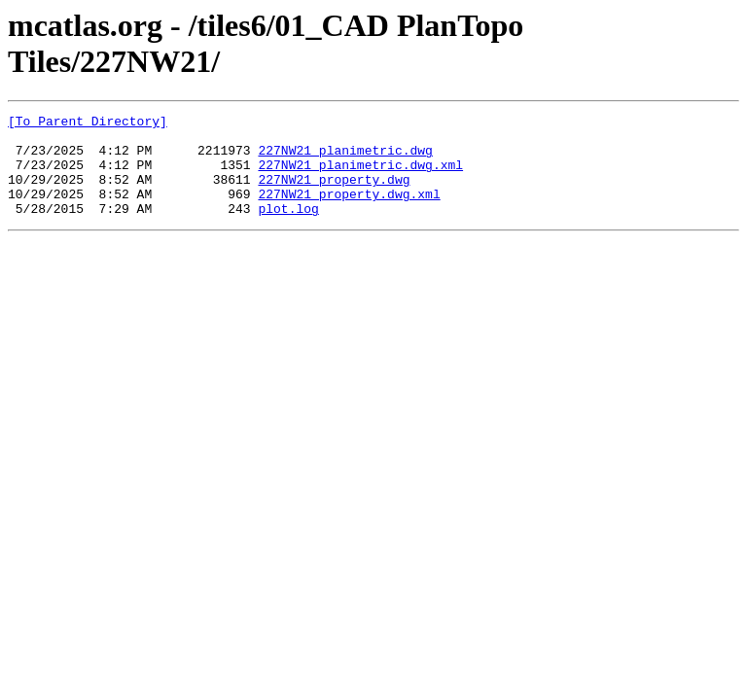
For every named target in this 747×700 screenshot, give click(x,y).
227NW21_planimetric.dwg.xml (360, 176)
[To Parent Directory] (88, 123)
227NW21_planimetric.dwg (345, 158)
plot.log (288, 228)
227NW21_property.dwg (334, 193)
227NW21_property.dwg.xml (349, 211)
